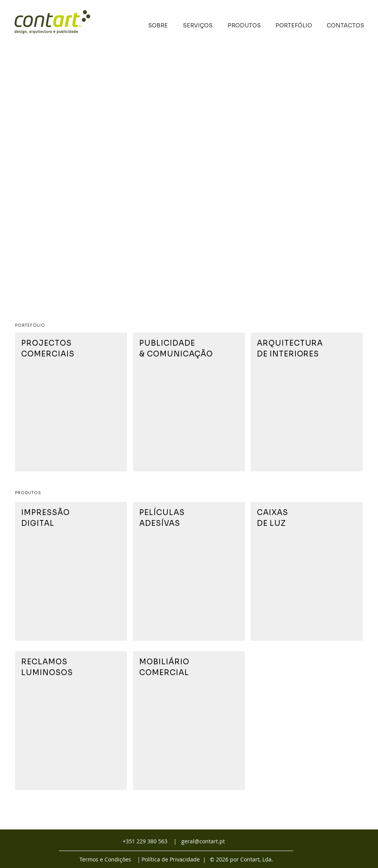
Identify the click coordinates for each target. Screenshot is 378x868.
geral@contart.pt (203, 841)
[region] (71, 402)
